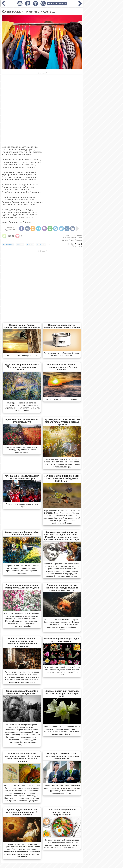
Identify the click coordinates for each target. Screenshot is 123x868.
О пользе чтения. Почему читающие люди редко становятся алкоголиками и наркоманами (22, 642)
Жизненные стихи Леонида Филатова (22, 356)
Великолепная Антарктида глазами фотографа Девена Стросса (62, 367)
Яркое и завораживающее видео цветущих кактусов (62, 640)
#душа (65, 240)
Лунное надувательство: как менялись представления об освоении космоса (22, 812)
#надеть (78, 240)
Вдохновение (8, 245)
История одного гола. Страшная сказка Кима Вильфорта (22, 477)
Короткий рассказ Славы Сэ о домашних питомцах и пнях (22, 692)
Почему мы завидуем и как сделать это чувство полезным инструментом (62, 756)
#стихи (71, 240)
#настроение (76, 237)
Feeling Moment (75, 244)
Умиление (41, 245)
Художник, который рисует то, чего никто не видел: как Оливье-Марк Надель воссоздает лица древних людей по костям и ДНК (62, 536)
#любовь (70, 235)
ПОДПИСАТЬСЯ (57, 4)
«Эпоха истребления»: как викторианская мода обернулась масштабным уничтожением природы (22, 757)
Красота (30, 245)
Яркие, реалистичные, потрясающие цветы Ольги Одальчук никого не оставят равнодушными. (22, 450)
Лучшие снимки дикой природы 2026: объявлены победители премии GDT (62, 478)
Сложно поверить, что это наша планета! (62, 399)
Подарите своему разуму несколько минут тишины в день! (62, 326)
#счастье (78, 235)
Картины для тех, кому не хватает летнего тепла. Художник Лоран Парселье (62, 422)
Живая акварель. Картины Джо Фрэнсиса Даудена (22, 533)
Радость (20, 245)
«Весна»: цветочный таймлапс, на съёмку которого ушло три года (62, 693)
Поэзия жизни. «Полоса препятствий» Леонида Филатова (22, 326)
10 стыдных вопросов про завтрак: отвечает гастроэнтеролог (62, 812)
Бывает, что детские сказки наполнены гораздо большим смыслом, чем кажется (62, 588)
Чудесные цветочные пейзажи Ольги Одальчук (22, 421)
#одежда (67, 237)
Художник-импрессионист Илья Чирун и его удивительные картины (22, 367)
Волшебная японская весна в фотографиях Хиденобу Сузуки (22, 586)
